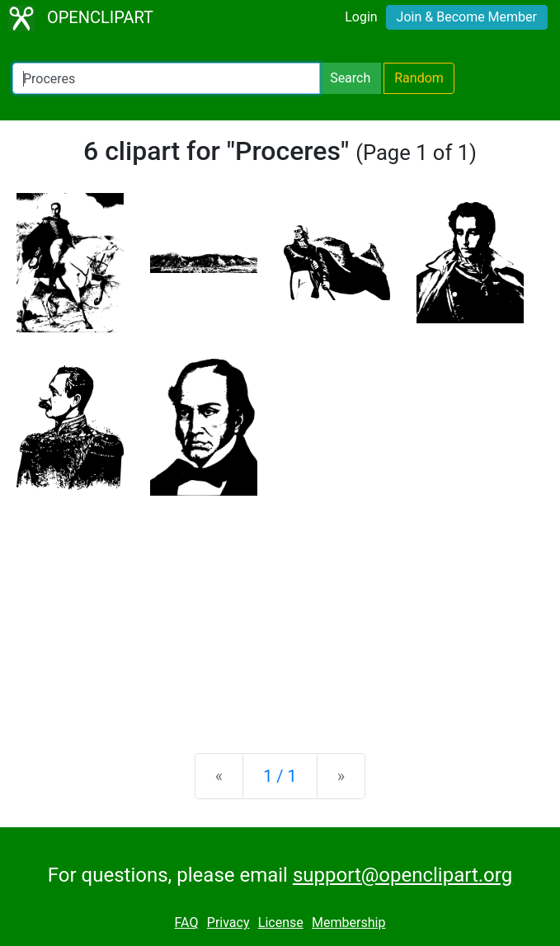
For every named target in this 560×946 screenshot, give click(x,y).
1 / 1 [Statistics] (280, 776)
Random (419, 78)
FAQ (187, 922)
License (281, 922)
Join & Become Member (467, 17)
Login (361, 17)
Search (350, 78)
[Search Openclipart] (166, 78)
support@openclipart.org (402, 875)
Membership (348, 922)
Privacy (228, 922)
